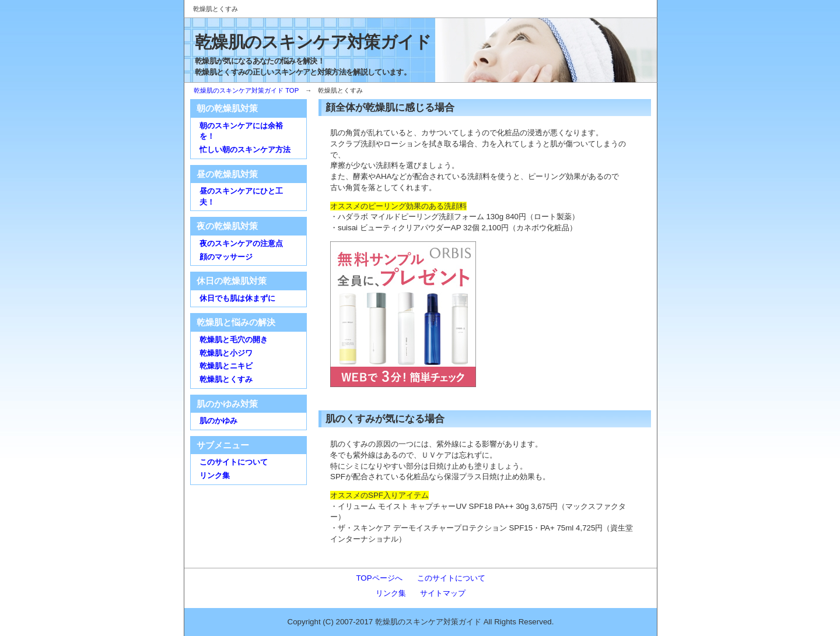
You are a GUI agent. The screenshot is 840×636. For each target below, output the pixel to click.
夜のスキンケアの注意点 (241, 243)
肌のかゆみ (218, 421)
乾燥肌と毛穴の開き (234, 340)
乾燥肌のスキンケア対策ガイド (313, 42)
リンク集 (215, 475)
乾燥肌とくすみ (226, 379)
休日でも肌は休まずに (237, 298)
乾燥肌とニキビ (226, 366)
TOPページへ (379, 578)
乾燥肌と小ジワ (226, 353)
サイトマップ (443, 593)
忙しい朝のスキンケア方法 (245, 150)
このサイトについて (234, 462)
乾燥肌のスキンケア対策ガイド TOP (246, 90)
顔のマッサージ (226, 257)
